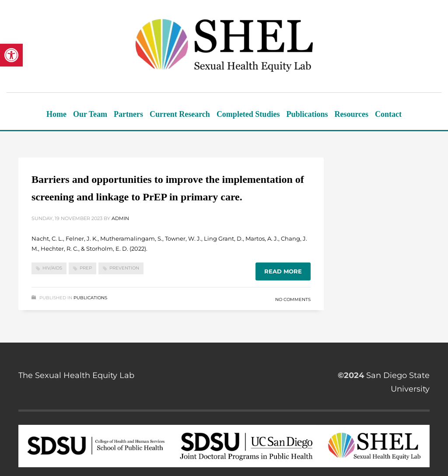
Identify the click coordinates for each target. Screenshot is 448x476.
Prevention (124, 268)
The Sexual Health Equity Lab (76, 375)
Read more (283, 271)
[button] (11, 55)
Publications (90, 298)
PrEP (86, 268)
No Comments (293, 299)
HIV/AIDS (52, 268)
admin (120, 218)
